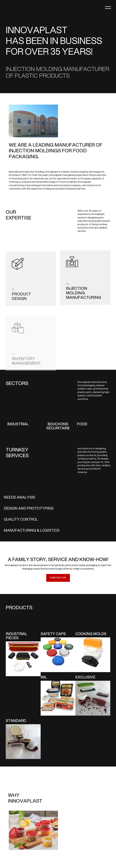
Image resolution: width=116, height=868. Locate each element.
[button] (100, 8)
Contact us (58, 578)
